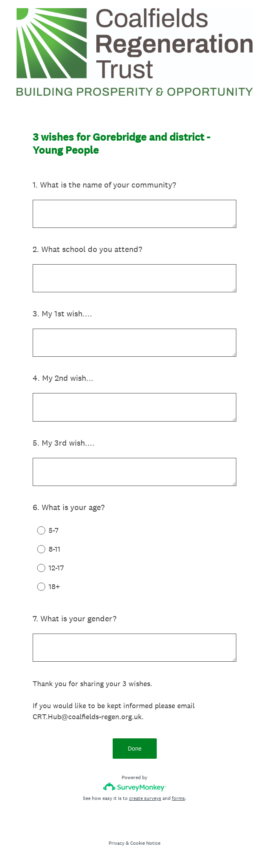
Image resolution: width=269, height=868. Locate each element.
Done (135, 748)
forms (178, 798)
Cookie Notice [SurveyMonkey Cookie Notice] (145, 843)
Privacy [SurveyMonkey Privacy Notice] (117, 843)
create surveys (145, 798)
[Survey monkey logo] (134, 787)
